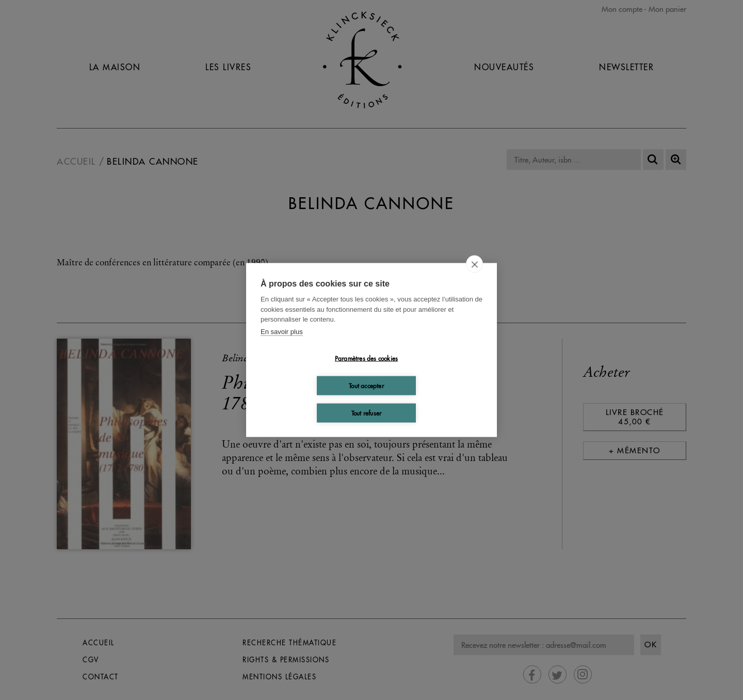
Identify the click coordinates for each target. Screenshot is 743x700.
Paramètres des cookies (366, 358)
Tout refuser (366, 413)
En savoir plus (282, 331)
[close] (474, 264)
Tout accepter (366, 385)
